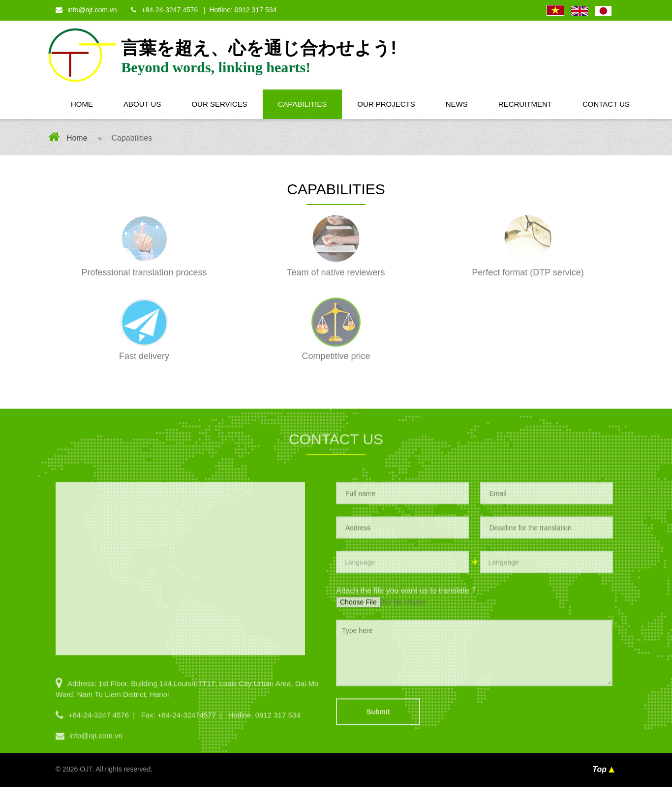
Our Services (219, 104)
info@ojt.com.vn (86, 10)
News (457, 104)
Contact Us (606, 104)
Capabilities (303, 104)
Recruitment (525, 104)
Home (82, 104)
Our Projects (386, 104)
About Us (142, 104)
